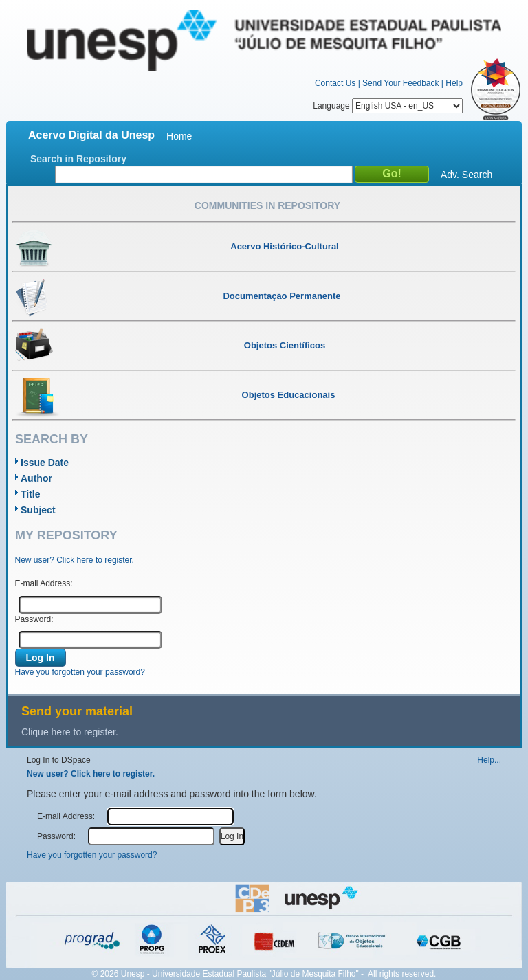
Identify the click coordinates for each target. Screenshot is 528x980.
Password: (34, 619)
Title (31, 494)
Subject (38, 510)
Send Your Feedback (400, 83)
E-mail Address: (44, 583)
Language (388, 106)
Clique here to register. (70, 732)
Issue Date (45, 463)
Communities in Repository (267, 205)
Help (454, 83)
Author (36, 478)
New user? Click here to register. (75, 560)
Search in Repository (78, 159)
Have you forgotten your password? (80, 672)
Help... (489, 760)
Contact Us (335, 83)
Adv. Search (466, 175)
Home (179, 136)
